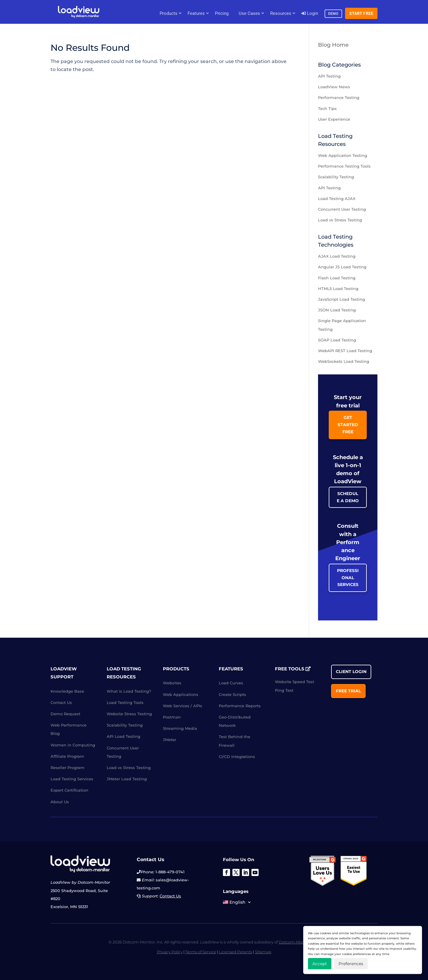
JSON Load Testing (337, 310)
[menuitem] (237, 903)
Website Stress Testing (129, 714)
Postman (172, 717)
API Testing (329, 76)
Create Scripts (232, 694)
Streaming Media (180, 728)
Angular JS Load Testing (342, 267)
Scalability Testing (336, 177)
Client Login (351, 672)
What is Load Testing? (129, 691)
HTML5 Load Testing (338, 289)
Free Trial (348, 691)
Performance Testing (339, 97)
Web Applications (181, 694)
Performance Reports (240, 706)
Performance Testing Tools (344, 166)
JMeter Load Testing (127, 779)
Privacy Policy (170, 952)
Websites (172, 683)
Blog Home (333, 45)
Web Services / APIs (182, 706)
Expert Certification (69, 790)
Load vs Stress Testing (340, 220)
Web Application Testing (343, 155)
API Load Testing (123, 736)
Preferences (351, 964)
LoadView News (334, 87)
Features (196, 13)
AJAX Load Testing (337, 256)
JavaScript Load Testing (342, 299)
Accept (320, 964)
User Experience (334, 119)
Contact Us (61, 702)
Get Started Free (348, 425)
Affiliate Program (67, 756)
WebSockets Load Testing (344, 361)
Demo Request (65, 714)
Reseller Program (67, 768)
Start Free (361, 13)
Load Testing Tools (125, 702)
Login (310, 13)
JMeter (170, 740)
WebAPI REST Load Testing (345, 351)
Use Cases (249, 13)
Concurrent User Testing (342, 209)
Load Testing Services (72, 779)
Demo (333, 14)
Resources (281, 13)
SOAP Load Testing (337, 340)
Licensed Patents (236, 952)
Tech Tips (327, 108)
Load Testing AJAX (337, 198)
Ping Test (284, 690)
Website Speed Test (295, 682)
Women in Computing (73, 745)
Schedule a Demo (348, 497)
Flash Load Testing (337, 278)
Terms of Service (201, 952)
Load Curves (231, 683)
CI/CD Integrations (237, 757)
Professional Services (348, 578)
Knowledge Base (67, 691)
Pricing (222, 13)
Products (169, 13)
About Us (60, 802)
